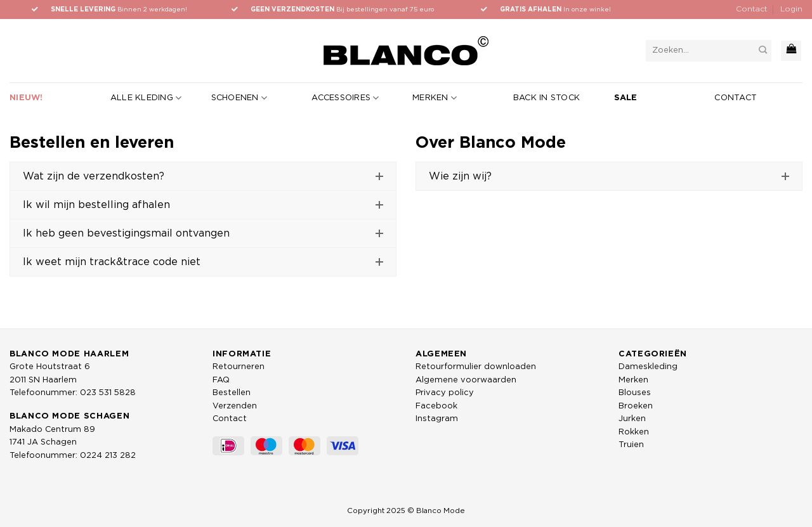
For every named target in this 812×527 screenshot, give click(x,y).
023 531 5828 (108, 393)
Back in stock (547, 98)
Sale (626, 98)
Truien (631, 445)
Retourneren (239, 367)
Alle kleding (146, 98)
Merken (435, 98)
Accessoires (345, 98)
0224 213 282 (108, 456)
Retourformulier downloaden (476, 367)
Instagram (437, 419)
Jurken (632, 419)
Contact (752, 9)
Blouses (635, 393)
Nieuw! (26, 98)
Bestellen (232, 393)
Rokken (634, 432)
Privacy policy (445, 393)
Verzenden (235, 406)
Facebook (436, 406)
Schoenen (239, 98)
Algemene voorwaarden (466, 380)
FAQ (221, 380)
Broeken (636, 406)
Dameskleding (648, 367)
